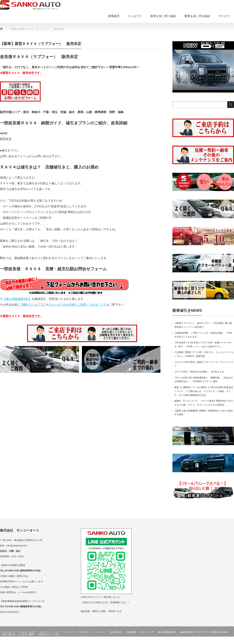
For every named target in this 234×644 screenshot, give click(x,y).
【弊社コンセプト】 (33, 305)
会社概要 (131, 632)
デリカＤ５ (83, 632)
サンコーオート (225, 641)
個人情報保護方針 (167, 632)
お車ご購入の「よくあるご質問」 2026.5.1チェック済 (30, 634)
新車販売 (114, 16)
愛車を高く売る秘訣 (197, 16)
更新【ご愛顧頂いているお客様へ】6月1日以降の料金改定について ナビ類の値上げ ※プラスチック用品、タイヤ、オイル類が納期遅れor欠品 (204, 391)
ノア (58, 632)
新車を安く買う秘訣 (163, 16)
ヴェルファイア (28, 632)
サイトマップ (147, 632)
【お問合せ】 (116, 632)
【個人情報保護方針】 (17, 299)
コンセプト (135, 16)
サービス (224, 16)
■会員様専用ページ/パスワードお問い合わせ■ (204, 632)
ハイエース (99, 632)
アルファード (9, 632)
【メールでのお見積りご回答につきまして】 (78, 305)
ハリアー (69, 632)
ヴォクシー (46, 632)
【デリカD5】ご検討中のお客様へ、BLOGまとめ (199, 372)
